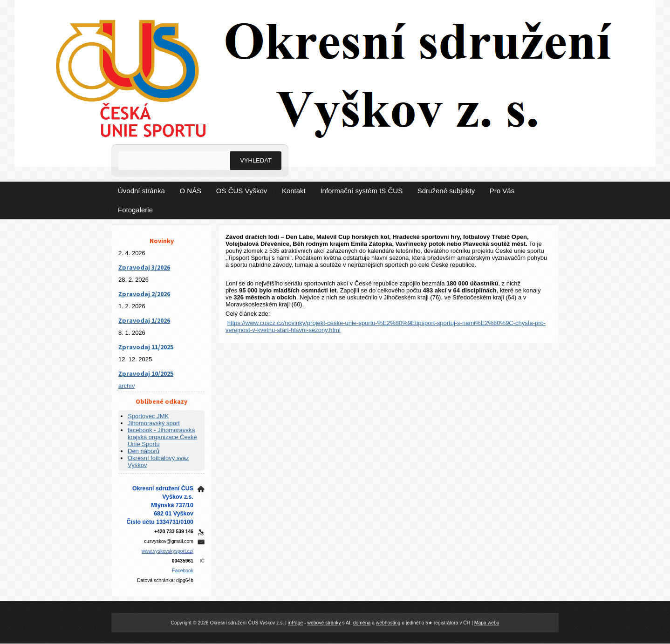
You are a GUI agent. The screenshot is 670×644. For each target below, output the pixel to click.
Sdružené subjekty (446, 191)
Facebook (183, 571)
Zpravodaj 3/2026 (144, 267)
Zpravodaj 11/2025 (146, 347)
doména (362, 623)
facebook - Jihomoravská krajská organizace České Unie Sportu (162, 437)
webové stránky (324, 623)
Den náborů (144, 451)
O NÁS (191, 191)
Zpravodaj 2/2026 (144, 294)
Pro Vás (502, 191)
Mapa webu (487, 623)
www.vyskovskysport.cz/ (167, 551)
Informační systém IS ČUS (361, 191)
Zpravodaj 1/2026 (144, 320)
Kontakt (294, 191)
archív (126, 386)
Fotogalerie (135, 210)
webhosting (388, 623)
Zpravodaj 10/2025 (146, 373)
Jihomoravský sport (154, 423)
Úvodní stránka (141, 191)
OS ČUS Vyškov (242, 191)
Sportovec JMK (148, 416)
